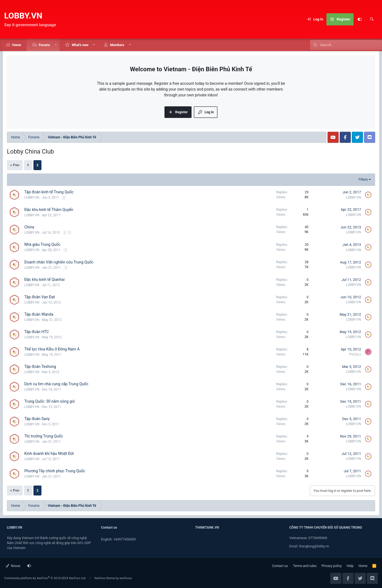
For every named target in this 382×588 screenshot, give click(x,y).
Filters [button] (363, 180)
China (29, 227)
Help (350, 566)
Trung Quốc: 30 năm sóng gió (50, 401)
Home (17, 45)
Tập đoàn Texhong (40, 366)
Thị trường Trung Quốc (44, 436)
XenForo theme (105, 578)
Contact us (280, 566)
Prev (16, 165)
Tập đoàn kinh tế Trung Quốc (49, 192)
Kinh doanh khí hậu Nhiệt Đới (49, 453)
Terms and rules (305, 566)
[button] (56, 45)
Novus (13, 566)
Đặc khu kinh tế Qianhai (45, 280)
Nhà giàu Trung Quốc (42, 244)
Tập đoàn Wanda (39, 314)
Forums (44, 45)
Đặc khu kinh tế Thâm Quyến (49, 210)
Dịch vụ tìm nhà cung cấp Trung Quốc (56, 384)
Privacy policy (332, 566)
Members (117, 45)
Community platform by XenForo (45, 578)
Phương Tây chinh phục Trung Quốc (55, 471)
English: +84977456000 (119, 539)
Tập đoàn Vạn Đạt (40, 297)
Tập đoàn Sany (37, 419)
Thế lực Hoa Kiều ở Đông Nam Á (52, 349)
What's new (80, 45)
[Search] (372, 19)
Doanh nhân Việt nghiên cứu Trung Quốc (59, 262)
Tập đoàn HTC (37, 332)
